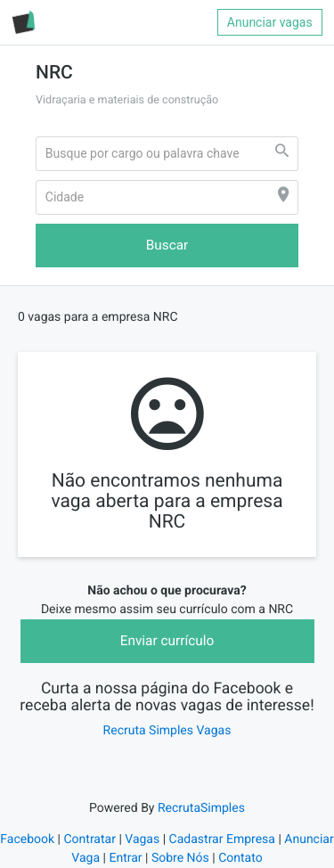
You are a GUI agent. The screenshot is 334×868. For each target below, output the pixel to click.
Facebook (27, 839)
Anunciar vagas (270, 22)
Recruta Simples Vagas (167, 731)
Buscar (167, 245)
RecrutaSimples (201, 808)
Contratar (89, 839)
